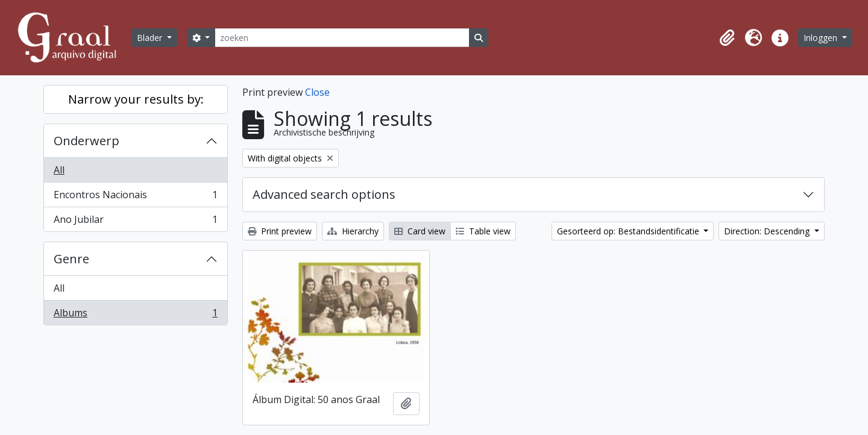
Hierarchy (353, 231)
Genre (71, 259)
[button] (727, 38)
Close (317, 92)
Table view (483, 231)
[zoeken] (342, 38)
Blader (151, 38)
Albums (135, 315)
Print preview (280, 231)
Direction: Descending (768, 231)
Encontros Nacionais (135, 197)
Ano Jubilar (135, 222)
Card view (420, 231)
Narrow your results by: (136, 99)
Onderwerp (86, 141)
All (59, 170)
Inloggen (822, 38)
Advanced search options (324, 194)
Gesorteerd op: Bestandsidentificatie (629, 231)
